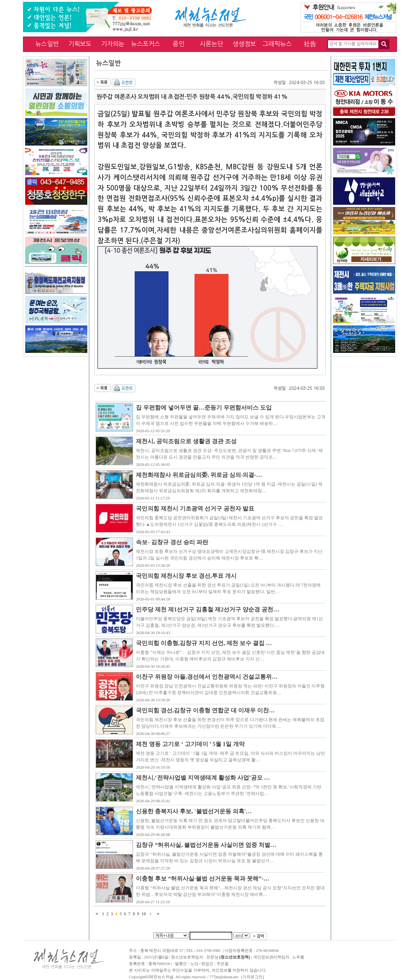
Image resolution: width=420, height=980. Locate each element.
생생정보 (244, 44)
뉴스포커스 (146, 44)
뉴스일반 (47, 44)
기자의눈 (113, 44)
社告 (310, 44)
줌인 (179, 44)
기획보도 (80, 44)
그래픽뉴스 (277, 44)
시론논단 (211, 44)
